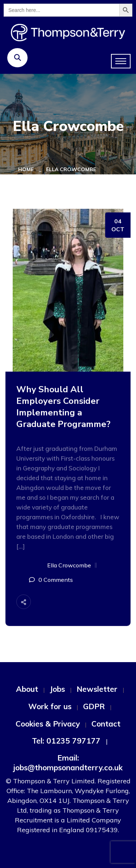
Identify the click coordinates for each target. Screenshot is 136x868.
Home (27, 169)
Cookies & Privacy (48, 724)
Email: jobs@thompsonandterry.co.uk (68, 763)
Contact (106, 724)
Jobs (57, 689)
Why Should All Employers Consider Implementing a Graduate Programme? (63, 407)
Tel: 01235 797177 (66, 741)
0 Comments (56, 580)
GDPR (94, 706)
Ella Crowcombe (71, 169)
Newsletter (97, 689)
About (27, 689)
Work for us (50, 706)
